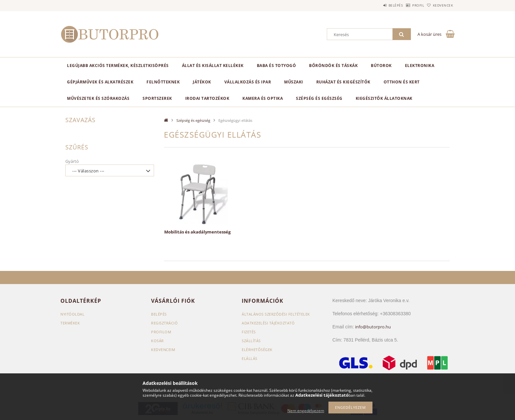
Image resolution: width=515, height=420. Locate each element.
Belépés (379, 5)
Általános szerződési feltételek (276, 314)
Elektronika (420, 66)
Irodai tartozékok (207, 98)
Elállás (250, 358)
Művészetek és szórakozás (98, 98)
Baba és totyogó (277, 66)
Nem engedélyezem (306, 411)
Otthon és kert (402, 82)
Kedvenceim (163, 350)
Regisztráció (164, 323)
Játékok (202, 82)
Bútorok (381, 66)
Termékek (70, 323)
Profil (408, 5)
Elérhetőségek (257, 350)
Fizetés (249, 332)
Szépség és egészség (319, 98)
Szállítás (251, 341)
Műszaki (294, 82)
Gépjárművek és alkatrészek (100, 82)
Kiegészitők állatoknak (384, 98)
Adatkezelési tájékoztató (268, 323)
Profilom (161, 332)
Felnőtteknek (163, 82)
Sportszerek (157, 98)
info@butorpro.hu (373, 327)
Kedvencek (440, 5)
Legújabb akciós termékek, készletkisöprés (118, 66)
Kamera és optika (263, 98)
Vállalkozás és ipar (248, 82)
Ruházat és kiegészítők (343, 82)
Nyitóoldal (72, 314)
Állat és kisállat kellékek (213, 66)
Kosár (157, 341)
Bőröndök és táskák (333, 66)
